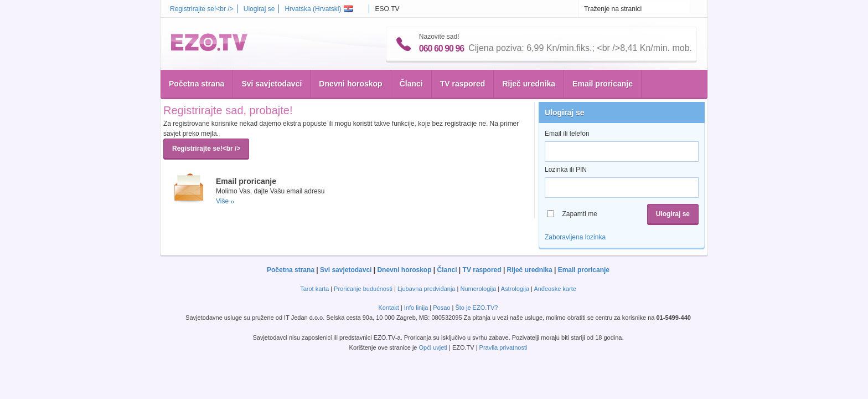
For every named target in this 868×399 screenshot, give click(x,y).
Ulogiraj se (259, 9)
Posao (441, 308)
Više (222, 201)
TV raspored (463, 84)
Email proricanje (603, 84)
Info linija (416, 308)
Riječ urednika (529, 84)
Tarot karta (314, 289)
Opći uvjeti (433, 347)
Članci (411, 84)
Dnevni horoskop (350, 84)
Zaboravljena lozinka (575, 237)
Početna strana (197, 84)
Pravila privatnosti (503, 347)
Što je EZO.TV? (476, 308)
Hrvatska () (319, 9)
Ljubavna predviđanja (427, 289)
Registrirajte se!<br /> (202, 9)
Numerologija (478, 289)
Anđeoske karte (555, 289)
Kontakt (389, 308)
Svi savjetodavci (272, 84)
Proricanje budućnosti (363, 289)
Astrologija (515, 289)
